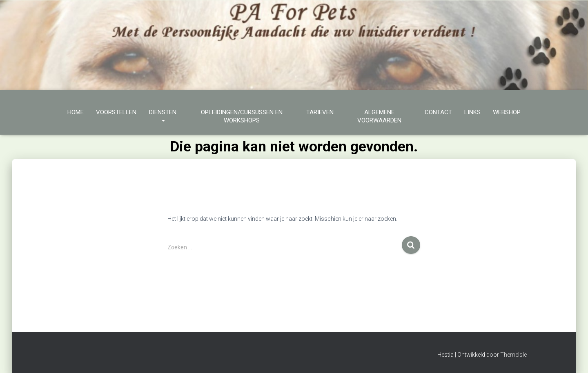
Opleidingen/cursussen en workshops (242, 116)
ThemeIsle (513, 355)
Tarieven (320, 112)
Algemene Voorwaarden (379, 116)
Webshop (507, 112)
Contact (438, 112)
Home (76, 112)
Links (472, 112)
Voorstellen (116, 112)
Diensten (163, 116)
